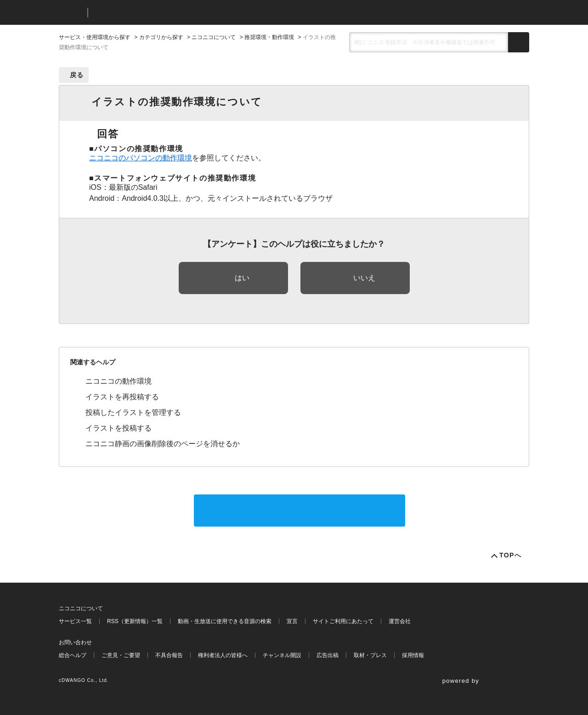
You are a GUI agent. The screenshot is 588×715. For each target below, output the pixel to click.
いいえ (364, 278)
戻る (77, 75)
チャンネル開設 (282, 655)
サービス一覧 (75, 621)
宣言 (292, 621)
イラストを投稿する (119, 428)
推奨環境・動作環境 (269, 37)
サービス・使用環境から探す (95, 37)
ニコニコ (71, 13)
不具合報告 (169, 655)
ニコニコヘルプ (144, 13)
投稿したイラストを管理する (133, 412)
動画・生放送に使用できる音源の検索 (225, 621)
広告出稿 (328, 655)
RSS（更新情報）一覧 (135, 621)
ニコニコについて (214, 37)
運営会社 (400, 621)
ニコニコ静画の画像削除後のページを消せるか (163, 444)
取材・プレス (370, 655)
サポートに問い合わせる (300, 510)
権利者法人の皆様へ (223, 655)
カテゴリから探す (161, 37)
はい (242, 278)
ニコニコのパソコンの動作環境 (141, 158)
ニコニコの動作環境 (119, 381)
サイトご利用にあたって (343, 621)
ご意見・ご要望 (121, 655)
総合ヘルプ (73, 655)
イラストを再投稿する (122, 397)
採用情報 (413, 655)
